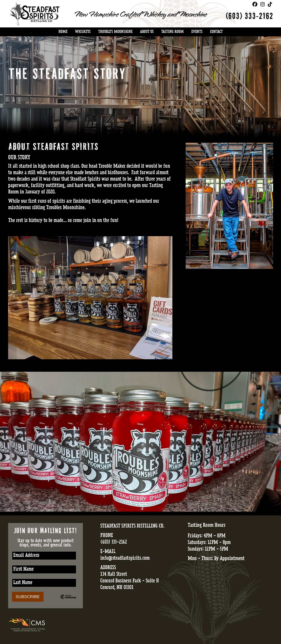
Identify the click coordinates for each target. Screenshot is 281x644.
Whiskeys (83, 32)
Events (197, 32)
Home (63, 32)
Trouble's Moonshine (115, 32)
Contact (216, 32)
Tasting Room (172, 32)
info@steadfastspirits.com (125, 558)
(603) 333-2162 (249, 17)
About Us (147, 32)
